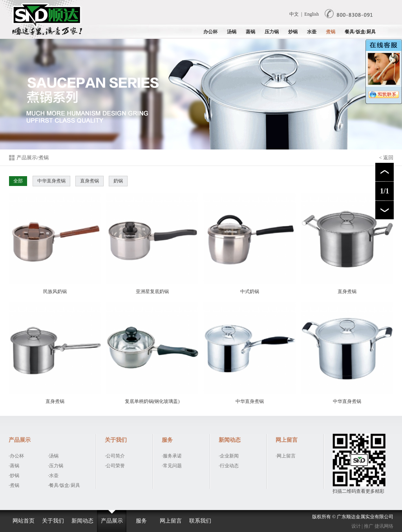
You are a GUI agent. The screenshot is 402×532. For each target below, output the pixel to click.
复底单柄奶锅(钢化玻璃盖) (152, 353)
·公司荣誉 (115, 466)
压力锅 (272, 32)
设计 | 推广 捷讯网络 (372, 526)
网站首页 (24, 521)
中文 (294, 14)
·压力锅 (56, 466)
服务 (141, 521)
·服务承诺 (172, 456)
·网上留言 (286, 456)
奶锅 (118, 181)
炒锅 (293, 32)
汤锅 (232, 32)
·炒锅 (14, 476)
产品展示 (112, 521)
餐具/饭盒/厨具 (360, 32)
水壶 (312, 32)
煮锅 (331, 32)
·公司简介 (115, 456)
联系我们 (200, 521)
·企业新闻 (229, 456)
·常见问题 (172, 466)
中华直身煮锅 (51, 181)
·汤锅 (53, 456)
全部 (18, 181)
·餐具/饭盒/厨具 (64, 485)
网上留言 (171, 521)
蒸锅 (250, 32)
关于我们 (53, 521)
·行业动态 (229, 466)
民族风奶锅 (55, 243)
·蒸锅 (14, 466)
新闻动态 (82, 521)
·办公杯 (16, 456)
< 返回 (386, 158)
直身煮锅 (90, 181)
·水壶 (53, 476)
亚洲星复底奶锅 (152, 243)
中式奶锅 (249, 243)
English (312, 14)
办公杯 (210, 32)
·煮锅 (14, 485)
